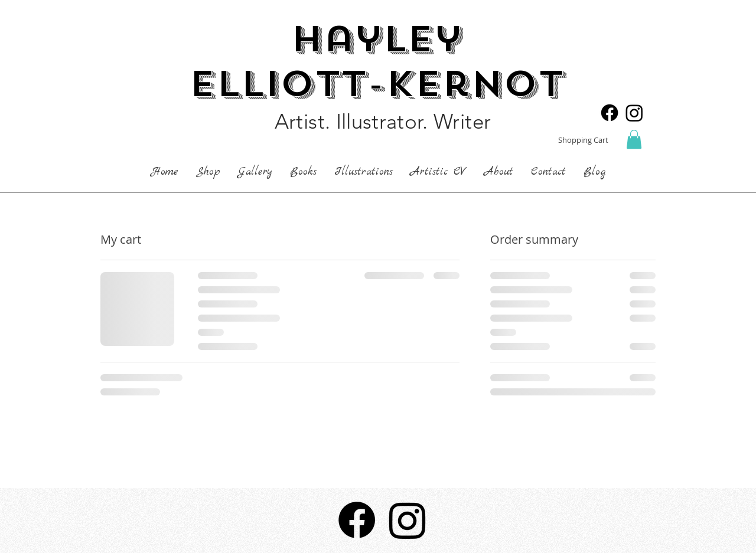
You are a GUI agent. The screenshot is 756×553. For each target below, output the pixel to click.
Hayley (377, 39)
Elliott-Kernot (377, 84)
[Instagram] (634, 113)
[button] (634, 139)
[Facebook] (610, 113)
